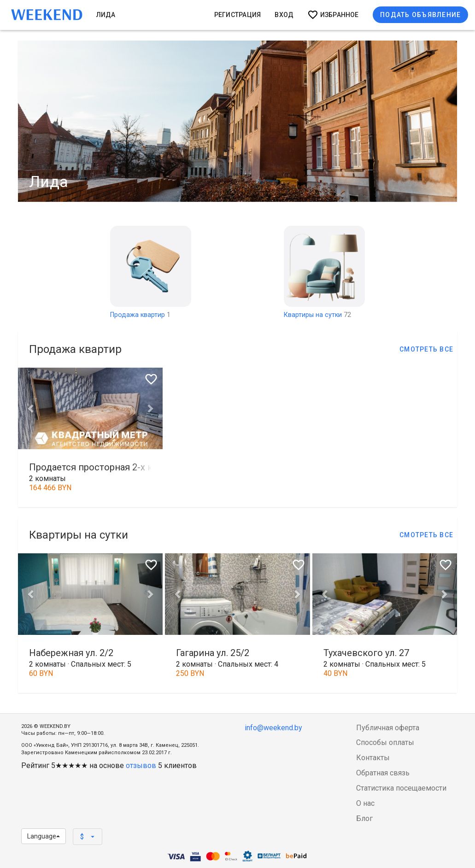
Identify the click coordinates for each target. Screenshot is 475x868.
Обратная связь (383, 773)
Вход (284, 15)
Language (44, 836)
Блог (364, 818)
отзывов (141, 765)
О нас (365, 803)
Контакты (373, 758)
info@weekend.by (273, 728)
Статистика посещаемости (401, 788)
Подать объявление (420, 15)
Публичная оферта (388, 728)
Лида (106, 15)
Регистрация (238, 15)
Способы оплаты (385, 742)
